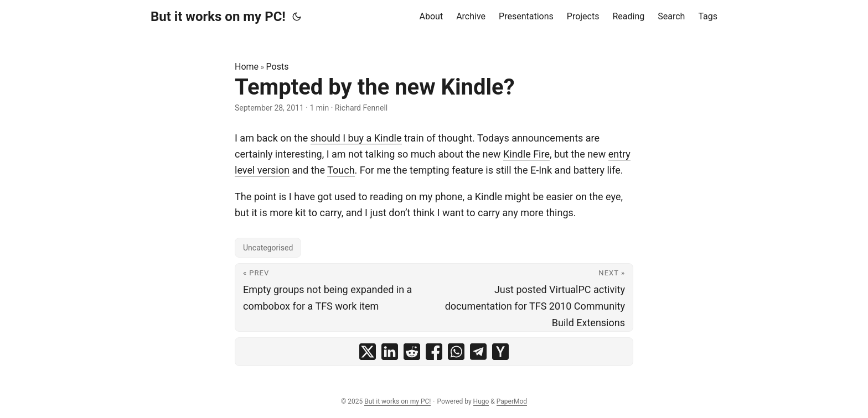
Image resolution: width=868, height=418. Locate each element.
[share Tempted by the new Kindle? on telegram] (478, 352)
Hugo (481, 401)
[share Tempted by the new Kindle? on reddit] (412, 352)
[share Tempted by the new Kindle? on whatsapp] (456, 352)
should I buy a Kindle (356, 138)
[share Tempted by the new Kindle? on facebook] (434, 352)
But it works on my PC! (218, 17)
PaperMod (512, 401)
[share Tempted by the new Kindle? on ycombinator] (500, 352)
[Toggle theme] (297, 17)
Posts (278, 67)
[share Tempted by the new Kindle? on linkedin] (390, 352)
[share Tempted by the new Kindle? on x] (368, 352)
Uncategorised (268, 248)
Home (247, 67)
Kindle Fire (526, 154)
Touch (341, 170)
